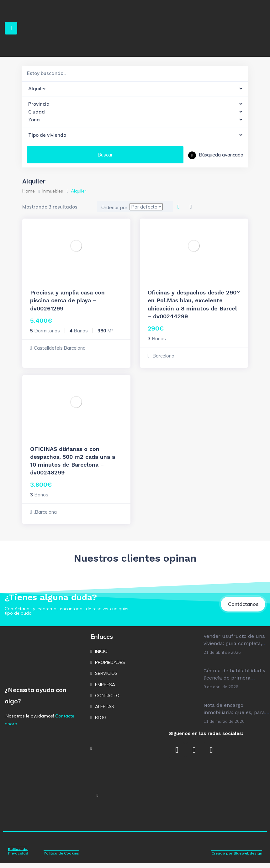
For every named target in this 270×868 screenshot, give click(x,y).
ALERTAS (105, 711)
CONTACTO (107, 700)
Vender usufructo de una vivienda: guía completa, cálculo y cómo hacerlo (234, 648)
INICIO (101, 656)
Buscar (105, 155)
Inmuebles (53, 191)
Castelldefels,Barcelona (60, 348)
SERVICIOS (106, 678)
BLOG (101, 722)
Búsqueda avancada (216, 155)
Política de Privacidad (18, 856)
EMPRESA (105, 689)
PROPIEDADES (110, 667)
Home (29, 191)
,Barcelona (163, 356)
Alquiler (38, 283)
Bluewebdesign (248, 858)
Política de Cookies (61, 858)
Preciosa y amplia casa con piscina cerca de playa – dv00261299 (67, 300)
